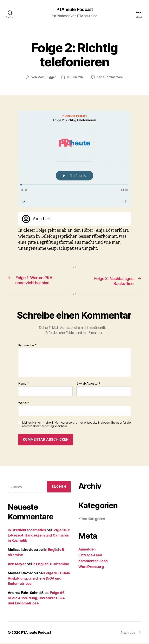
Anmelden (87, 550)
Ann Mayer (17, 565)
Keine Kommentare (110, 77)
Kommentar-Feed (93, 561)
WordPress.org (91, 567)
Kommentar (27, 346)
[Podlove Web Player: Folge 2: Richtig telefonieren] (74, 159)
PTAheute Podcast (74, 10)
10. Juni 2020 (76, 77)
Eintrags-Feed (90, 555)
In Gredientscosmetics (27, 531)
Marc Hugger (46, 77)
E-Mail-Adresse (88, 384)
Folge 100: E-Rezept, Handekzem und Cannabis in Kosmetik (39, 536)
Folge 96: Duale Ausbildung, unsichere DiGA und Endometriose (39, 579)
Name (24, 384)
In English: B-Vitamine (51, 565)
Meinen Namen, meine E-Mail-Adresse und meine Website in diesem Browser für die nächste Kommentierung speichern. (76, 425)
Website (24, 403)
